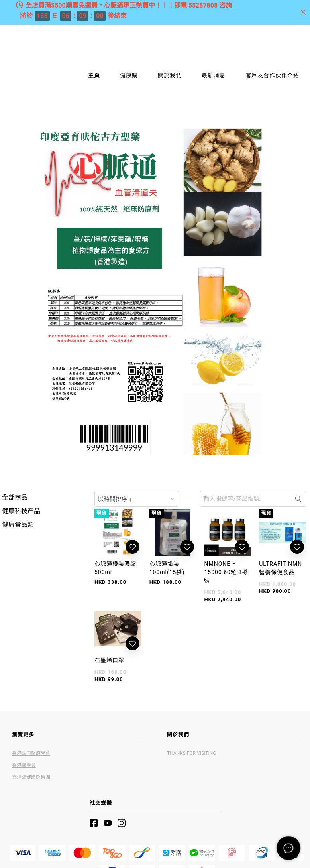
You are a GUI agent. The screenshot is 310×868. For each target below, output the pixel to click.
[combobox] (137, 499)
